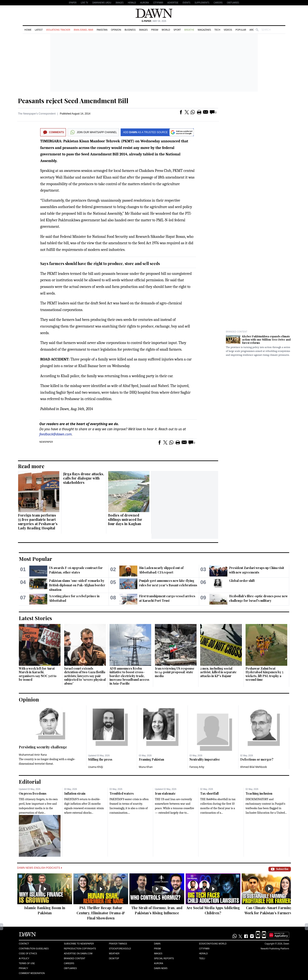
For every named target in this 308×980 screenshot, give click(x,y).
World (166, 30)
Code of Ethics (28, 954)
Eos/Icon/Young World (213, 944)
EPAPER (73, 3)
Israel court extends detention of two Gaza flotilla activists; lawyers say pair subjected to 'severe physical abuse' (85, 676)
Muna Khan (146, 767)
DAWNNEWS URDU (102, 3)
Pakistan (102, 30)
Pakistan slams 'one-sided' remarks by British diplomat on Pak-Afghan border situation (77, 585)
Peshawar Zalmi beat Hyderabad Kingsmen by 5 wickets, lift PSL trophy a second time (264, 674)
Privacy (23, 968)
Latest (39, 30)
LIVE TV (84, 3)
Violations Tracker (58, 30)
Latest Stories (35, 618)
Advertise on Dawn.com (78, 954)
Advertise (173, 3)
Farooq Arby (197, 767)
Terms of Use (27, 963)
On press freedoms (33, 793)
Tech (217, 30)
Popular (241, 30)
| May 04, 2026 (154, 21)
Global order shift (242, 581)
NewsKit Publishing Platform (275, 949)
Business (130, 30)
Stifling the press (100, 759)
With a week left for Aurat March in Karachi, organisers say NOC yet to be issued (38, 674)
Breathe (189, 30)
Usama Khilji (96, 767)
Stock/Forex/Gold (120, 949)
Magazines (204, 30)
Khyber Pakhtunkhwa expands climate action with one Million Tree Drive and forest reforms (266, 340)
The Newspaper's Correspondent (37, 114)
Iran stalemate (165, 793)
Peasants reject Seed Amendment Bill (73, 101)
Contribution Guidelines (34, 949)
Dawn (157, 944)
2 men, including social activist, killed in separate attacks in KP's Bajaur (218, 672)
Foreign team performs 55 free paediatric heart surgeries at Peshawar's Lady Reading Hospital (38, 522)
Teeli (202, 958)
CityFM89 (158, 3)
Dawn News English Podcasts (40, 868)
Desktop (114, 958)
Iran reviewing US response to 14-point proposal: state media (175, 672)
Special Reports (164, 958)
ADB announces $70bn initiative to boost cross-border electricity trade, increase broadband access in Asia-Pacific (129, 676)
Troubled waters (122, 793)
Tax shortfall (209, 793)
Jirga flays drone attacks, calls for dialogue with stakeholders (84, 478)
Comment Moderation (32, 973)
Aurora (145, 3)
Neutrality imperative (205, 759)
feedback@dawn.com (56, 434)
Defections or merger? (257, 759)
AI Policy (24, 958)
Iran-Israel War (83, 30)
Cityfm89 (204, 949)
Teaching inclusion (259, 793)
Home (28, 30)
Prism (155, 30)
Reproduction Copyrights (80, 949)
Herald (132, 3)
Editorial (30, 782)
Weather (114, 954)
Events (187, 3)
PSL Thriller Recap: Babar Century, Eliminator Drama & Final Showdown (101, 913)
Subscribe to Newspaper (79, 944)
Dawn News (161, 968)
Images (119, 3)
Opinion (116, 30)
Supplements (202, 3)
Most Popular (36, 559)
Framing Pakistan (151, 759)
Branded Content (237, 332)
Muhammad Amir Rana (33, 755)
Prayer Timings (118, 944)
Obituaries (233, 3)
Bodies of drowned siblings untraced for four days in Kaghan (125, 519)
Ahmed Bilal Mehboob (254, 767)
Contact (24, 944)
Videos (228, 30)
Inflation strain (75, 793)
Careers (218, 3)
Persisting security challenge (43, 747)
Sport (177, 30)
